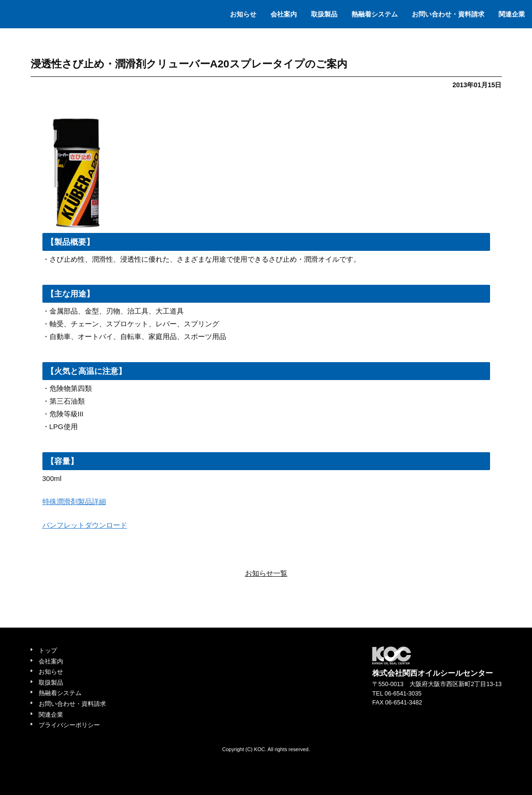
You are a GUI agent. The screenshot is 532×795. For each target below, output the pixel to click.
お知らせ (243, 14)
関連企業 (512, 14)
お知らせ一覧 (266, 573)
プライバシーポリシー (69, 725)
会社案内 (284, 14)
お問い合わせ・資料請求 (448, 14)
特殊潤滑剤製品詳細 (74, 501)
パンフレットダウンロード (85, 525)
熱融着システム (375, 14)
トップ (48, 651)
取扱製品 (324, 14)
